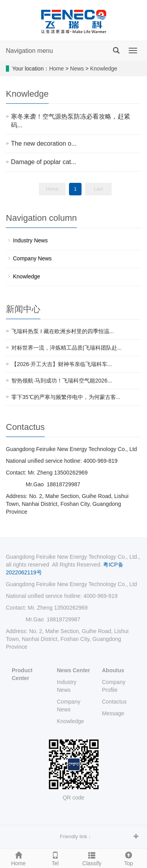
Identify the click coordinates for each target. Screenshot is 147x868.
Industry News (30, 240)
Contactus (114, 702)
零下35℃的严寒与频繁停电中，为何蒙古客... (66, 397)
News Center (73, 670)
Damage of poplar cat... (44, 162)
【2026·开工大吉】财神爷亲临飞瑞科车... (62, 364)
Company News (32, 258)
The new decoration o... (44, 143)
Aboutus (113, 670)
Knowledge (104, 69)
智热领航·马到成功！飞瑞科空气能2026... (62, 381)
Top (129, 858)
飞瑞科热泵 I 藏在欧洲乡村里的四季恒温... (63, 331)
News (77, 69)
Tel (55, 858)
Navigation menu (29, 51)
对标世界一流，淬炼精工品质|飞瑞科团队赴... (66, 348)
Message (113, 713)
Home (56, 69)
